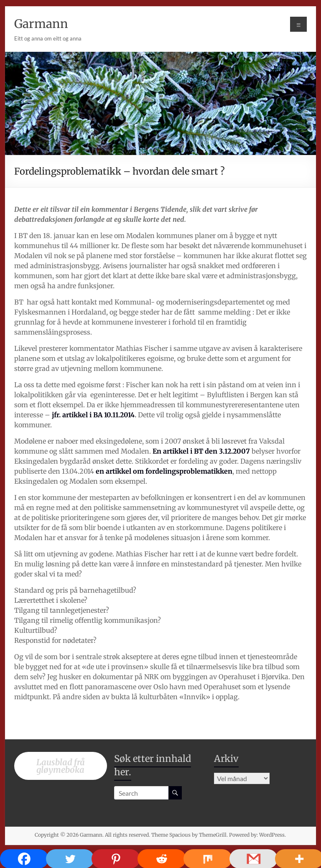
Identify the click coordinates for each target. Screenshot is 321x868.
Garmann (41, 24)
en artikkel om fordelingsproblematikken (164, 471)
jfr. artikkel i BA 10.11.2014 (93, 415)
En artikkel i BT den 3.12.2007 (201, 451)
